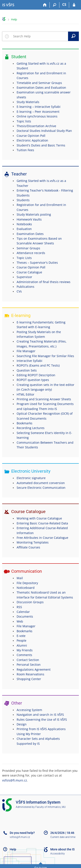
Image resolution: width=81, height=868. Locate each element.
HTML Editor (25, 394)
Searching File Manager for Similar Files (45, 356)
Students (23, 200)
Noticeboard (26, 588)
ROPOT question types (33, 380)
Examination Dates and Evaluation (41, 88)
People (21, 640)
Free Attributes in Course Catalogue (42, 538)
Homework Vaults (29, 219)
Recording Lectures (31, 428)
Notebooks (24, 224)
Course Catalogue (29, 272)
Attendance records (31, 253)
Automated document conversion (41, 483)
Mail (20, 578)
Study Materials (28, 102)
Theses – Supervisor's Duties (37, 263)
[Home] (45, 5)
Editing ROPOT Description (36, 375)
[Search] (55, 5)
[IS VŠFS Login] (74, 5)
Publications (25, 287)
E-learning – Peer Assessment (38, 112)
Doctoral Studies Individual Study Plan (44, 131)
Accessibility (58, 854)
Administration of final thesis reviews (44, 282)
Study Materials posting (34, 214)
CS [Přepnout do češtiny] (64, 5)
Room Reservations (30, 674)
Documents (25, 616)
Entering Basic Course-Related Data (42, 523)
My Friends (25, 650)
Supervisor (24, 277)
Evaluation (24, 229)
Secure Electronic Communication (41, 488)
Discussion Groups (30, 602)
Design (22, 724)
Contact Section (28, 660)
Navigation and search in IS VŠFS (40, 715)
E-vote (21, 636)
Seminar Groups (28, 248)
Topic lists (24, 121)
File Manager (26, 351)
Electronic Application (32, 140)
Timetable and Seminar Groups (39, 83)
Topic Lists (24, 258)
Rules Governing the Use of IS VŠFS (42, 720)
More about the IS (62, 849)
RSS (19, 607)
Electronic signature (31, 478)
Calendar (23, 612)
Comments (24, 655)
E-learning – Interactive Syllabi (39, 107)
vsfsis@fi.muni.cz (15, 780)
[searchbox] (40, 36)
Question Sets (27, 370)
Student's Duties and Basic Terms (41, 145)
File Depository (27, 583)
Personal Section (29, 665)
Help (14, 19)
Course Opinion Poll (31, 136)
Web (20, 621)
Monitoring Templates (33, 542)
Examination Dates (30, 234)
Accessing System (29, 710)
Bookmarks (25, 423)
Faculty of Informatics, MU (51, 807)
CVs (19, 291)
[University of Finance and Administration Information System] (8, 5)
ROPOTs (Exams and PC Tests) (38, 365)
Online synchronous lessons (37, 116)
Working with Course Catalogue (39, 518)
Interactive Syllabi (29, 361)
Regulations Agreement (34, 669)
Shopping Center (29, 679)
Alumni (22, 645)
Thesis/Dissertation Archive (36, 126)
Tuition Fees (25, 150)
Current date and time (63, 837)
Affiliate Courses (28, 547)
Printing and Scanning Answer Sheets (44, 399)
